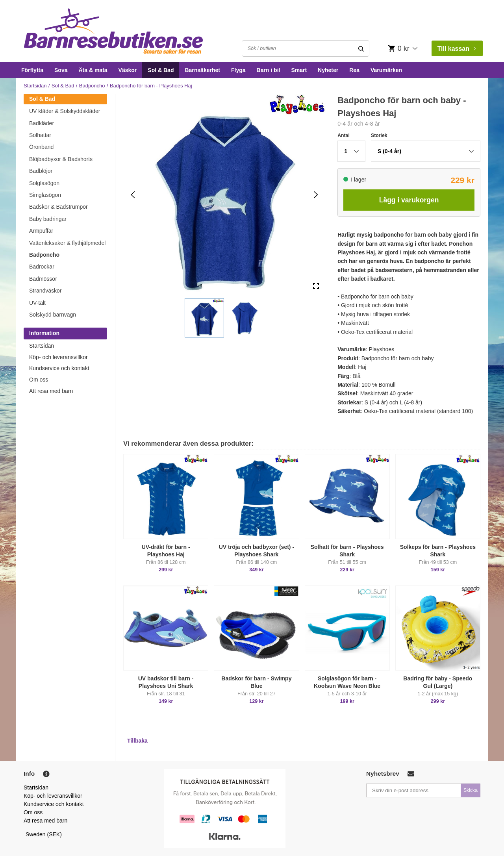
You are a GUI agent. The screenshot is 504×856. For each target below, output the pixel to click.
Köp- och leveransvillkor (58, 357)
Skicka (471, 790)
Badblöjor (41, 171)
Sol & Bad (161, 70)
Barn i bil (269, 70)
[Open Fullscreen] (316, 286)
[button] (204, 318)
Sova (61, 70)
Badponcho (92, 86)
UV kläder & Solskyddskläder (65, 111)
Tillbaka (137, 741)
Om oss (39, 380)
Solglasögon (44, 183)
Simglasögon (45, 195)
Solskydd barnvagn (53, 315)
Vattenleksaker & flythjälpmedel (67, 243)
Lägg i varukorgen (409, 200)
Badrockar (42, 267)
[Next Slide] (316, 195)
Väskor (128, 70)
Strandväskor (45, 291)
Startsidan (35, 86)
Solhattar (40, 135)
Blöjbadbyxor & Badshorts (61, 159)
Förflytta (32, 70)
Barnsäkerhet (202, 70)
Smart (299, 70)
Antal (344, 135)
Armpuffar (41, 231)
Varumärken (386, 70)
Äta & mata (93, 70)
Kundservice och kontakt (59, 368)
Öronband (41, 147)
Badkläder (42, 123)
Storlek (379, 135)
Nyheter (328, 70)
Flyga (238, 70)
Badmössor (43, 279)
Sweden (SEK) (44, 834)
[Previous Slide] (133, 195)
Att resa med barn (51, 391)
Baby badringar (48, 219)
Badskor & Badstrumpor (58, 207)
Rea (354, 70)
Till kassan (456, 49)
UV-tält (37, 303)
